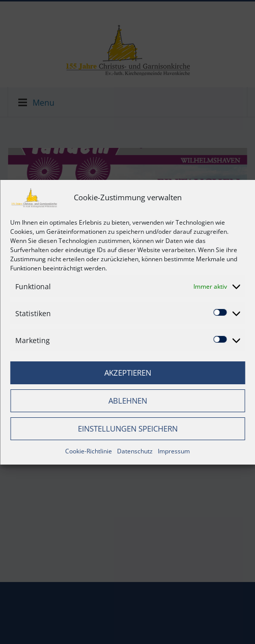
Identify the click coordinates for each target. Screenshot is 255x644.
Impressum (174, 451)
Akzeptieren (128, 373)
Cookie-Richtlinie (89, 451)
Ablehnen (128, 401)
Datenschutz (135, 451)
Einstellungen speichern (128, 428)
